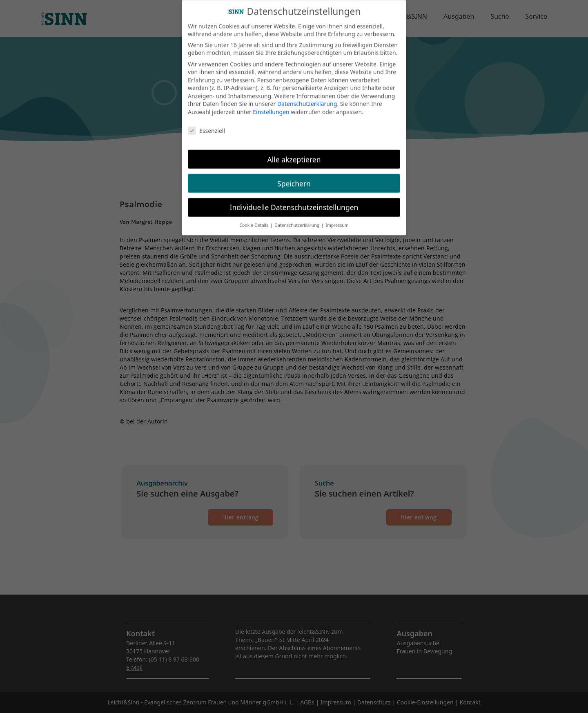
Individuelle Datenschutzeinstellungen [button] (294, 201)
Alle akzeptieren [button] (294, 152)
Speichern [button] (294, 176)
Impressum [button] (337, 218)
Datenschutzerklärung (307, 97)
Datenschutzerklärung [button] (297, 218)
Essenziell (206, 124)
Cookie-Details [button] (254, 218)
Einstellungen (271, 105)
